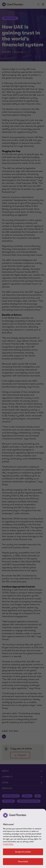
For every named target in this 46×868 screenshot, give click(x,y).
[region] (23, 838)
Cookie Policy (8, 844)
